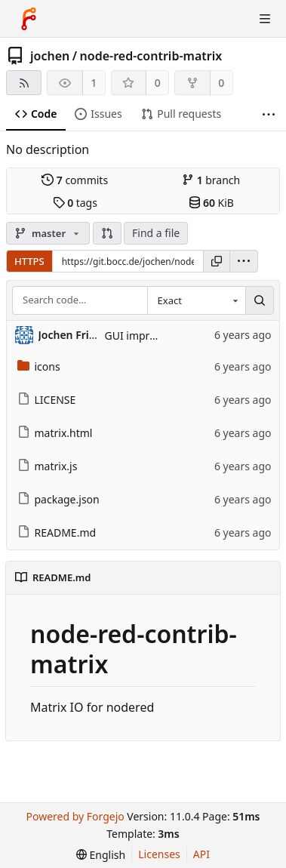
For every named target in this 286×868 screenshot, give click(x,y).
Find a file (156, 233)
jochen (50, 56)
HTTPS (29, 261)
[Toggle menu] (265, 19)
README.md (57, 532)
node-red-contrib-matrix (151, 56)
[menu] (244, 261)
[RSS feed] (24, 83)
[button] (107, 233)
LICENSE (47, 400)
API (201, 854)
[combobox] (196, 300)
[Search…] (260, 300)
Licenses (159, 854)
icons (39, 366)
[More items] (269, 114)
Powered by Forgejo (75, 816)
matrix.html (55, 433)
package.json (58, 499)
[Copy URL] (217, 261)
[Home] (29, 19)
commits (75, 180)
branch (211, 180)
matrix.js (48, 466)
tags (75, 203)
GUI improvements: (153, 336)
